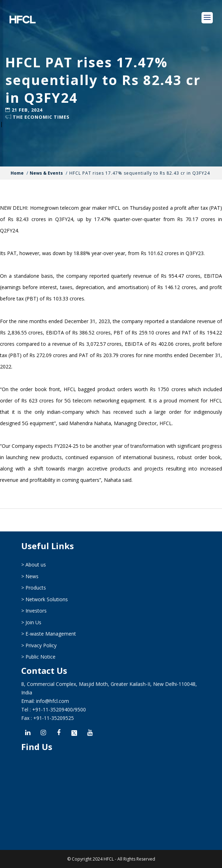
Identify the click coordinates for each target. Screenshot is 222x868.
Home (17, 173)
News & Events (46, 173)
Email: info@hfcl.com (45, 701)
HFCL (109, 859)
